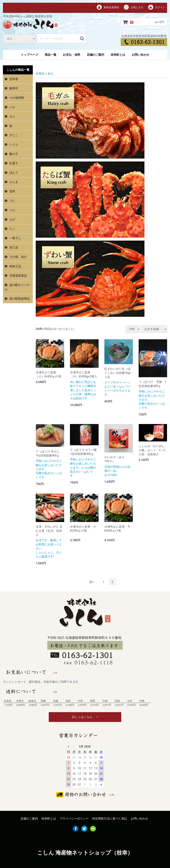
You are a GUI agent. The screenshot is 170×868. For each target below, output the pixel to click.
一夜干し (15, 238)
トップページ (30, 55)
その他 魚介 (18, 257)
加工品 (13, 247)
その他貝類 (16, 98)
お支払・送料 (72, 55)
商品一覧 (51, 55)
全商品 (40, 74)
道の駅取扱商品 (19, 299)
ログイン (156, 7)
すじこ (13, 135)
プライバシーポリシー (74, 819)
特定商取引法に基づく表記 (110, 819)
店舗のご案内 (96, 55)
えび (12, 219)
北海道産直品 (18, 276)
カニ (12, 116)
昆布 (12, 191)
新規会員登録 (108, 7)
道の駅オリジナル (17, 287)
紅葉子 (13, 163)
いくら (13, 145)
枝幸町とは (118, 55)
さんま (13, 182)
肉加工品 (15, 266)
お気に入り (133, 7)
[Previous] (92, 582)
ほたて (13, 173)
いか (12, 107)
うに (12, 201)
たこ (12, 229)
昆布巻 (13, 79)
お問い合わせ (140, 55)
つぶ (12, 210)
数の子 (13, 154)
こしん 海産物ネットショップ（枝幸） (85, 853)
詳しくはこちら (85, 717)
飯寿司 (13, 88)
